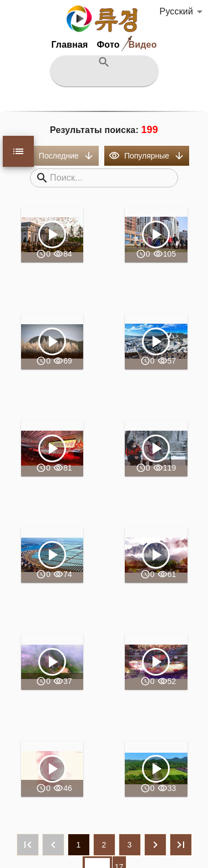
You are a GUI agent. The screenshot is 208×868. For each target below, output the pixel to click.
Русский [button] (176, 11)
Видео (143, 45)
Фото (108, 45)
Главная (69, 45)
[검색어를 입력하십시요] (104, 78)
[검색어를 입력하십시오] (110, 178)
